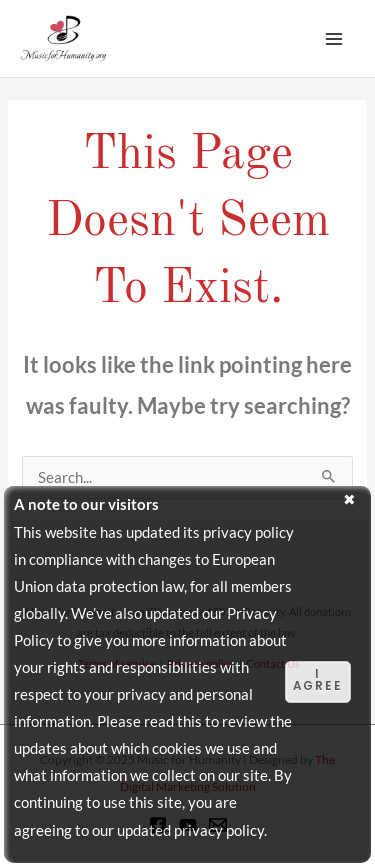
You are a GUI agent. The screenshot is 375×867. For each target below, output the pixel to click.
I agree (318, 680)
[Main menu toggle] (334, 39)
